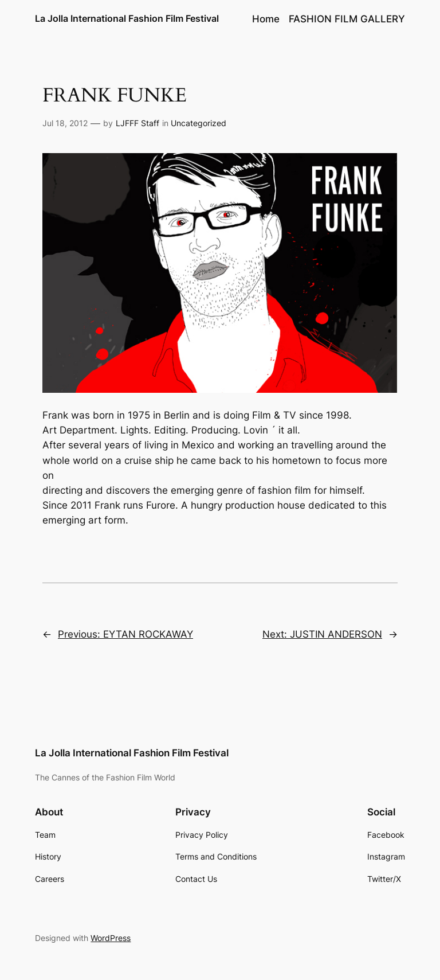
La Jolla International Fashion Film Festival (127, 18)
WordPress (111, 938)
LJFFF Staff (137, 123)
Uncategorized (199, 123)
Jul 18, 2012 (65, 123)
